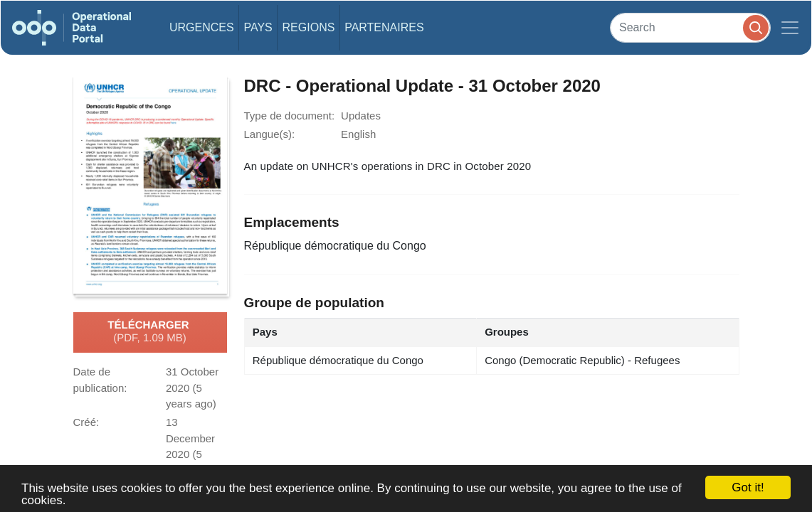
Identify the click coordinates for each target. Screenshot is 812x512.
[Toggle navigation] (790, 28)
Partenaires (384, 27)
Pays (258, 27)
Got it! (748, 487)
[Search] (690, 27)
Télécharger (149, 332)
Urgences (202, 27)
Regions (309, 27)
